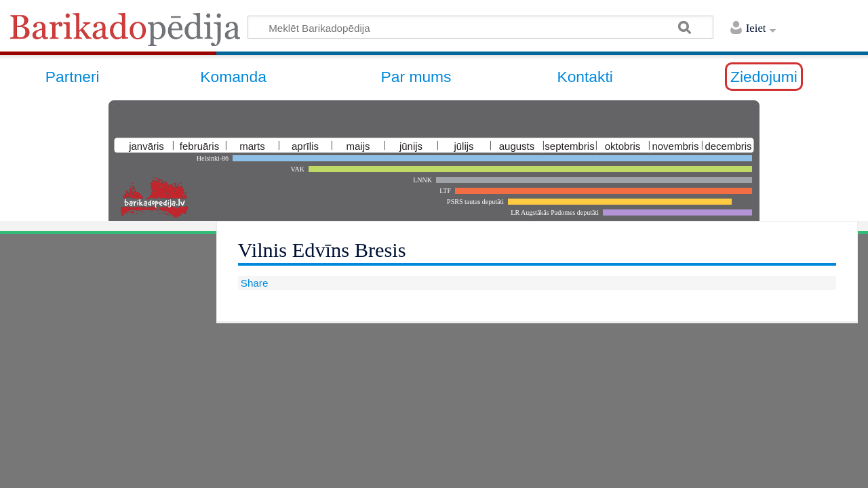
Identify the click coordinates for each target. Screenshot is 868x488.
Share (253, 283)
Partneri (73, 77)
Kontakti (585, 77)
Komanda (233, 77)
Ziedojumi (764, 77)
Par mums (416, 77)
